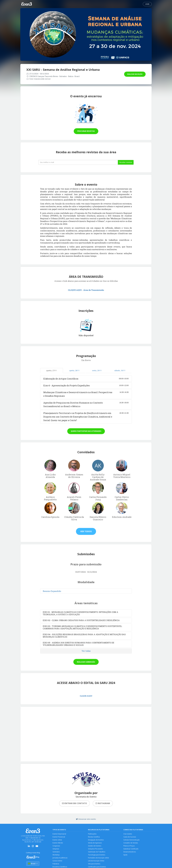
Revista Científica (94, 837)
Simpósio (56, 849)
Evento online (57, 840)
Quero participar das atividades (86, 431)
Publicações (92, 834)
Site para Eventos (94, 864)
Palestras (56, 864)
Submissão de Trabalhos (97, 852)
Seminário (56, 852)
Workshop (56, 855)
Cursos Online (58, 861)
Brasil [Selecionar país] (33, 864)
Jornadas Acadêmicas (60, 858)
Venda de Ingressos (95, 843)
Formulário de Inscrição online (99, 858)
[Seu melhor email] (78, 162)
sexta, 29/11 (97, 370)
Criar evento (128, 834)
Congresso (56, 846)
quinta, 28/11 (74, 370)
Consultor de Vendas (131, 843)
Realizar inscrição (135, 74)
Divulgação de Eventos (96, 840)
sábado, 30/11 (120, 370)
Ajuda (125, 855)
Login (147, 4)
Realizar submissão (86, 662)
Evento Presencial (59, 837)
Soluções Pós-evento (96, 849)
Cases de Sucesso (130, 837)
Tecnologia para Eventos (97, 855)
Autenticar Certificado (131, 849)
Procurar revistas (86, 131)
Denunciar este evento (86, 819)
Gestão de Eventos (95, 846)
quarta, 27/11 (52, 370)
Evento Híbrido (58, 843)
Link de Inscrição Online (96, 861)
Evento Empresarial (59, 834)
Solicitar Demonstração (132, 840)
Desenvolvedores (130, 852)
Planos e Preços (129, 846)
